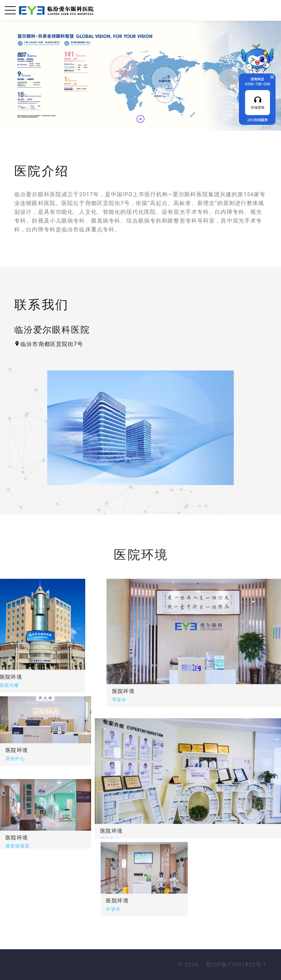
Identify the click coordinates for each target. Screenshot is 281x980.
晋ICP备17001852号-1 (236, 965)
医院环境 (164, 691)
